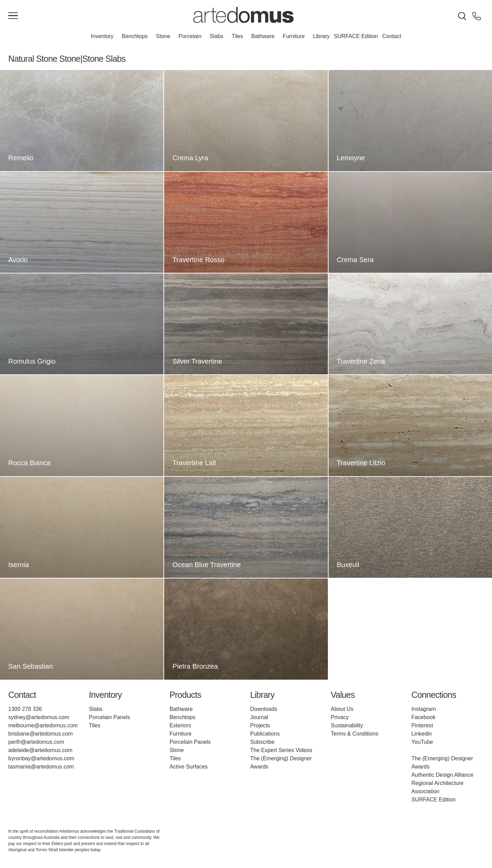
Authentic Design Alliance (442, 775)
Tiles (237, 36)
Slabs (217, 36)
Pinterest (422, 725)
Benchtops (135, 36)
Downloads (264, 709)
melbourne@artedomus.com (43, 725)
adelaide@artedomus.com (40, 750)
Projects (260, 725)
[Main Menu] (13, 16)
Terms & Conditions (354, 734)
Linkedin (422, 734)
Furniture (294, 36)
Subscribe (262, 742)
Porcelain (190, 36)
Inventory (102, 36)
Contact (392, 36)
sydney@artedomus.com (39, 717)
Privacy (340, 717)
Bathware (263, 36)
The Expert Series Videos (281, 750)
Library (321, 36)
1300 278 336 (25, 709)
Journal (259, 717)
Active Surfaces (189, 767)
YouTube (422, 742)
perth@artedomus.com (36, 742)
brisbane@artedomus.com (41, 734)
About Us (342, 709)
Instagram (424, 709)
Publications (265, 734)
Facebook (423, 717)
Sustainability (347, 725)
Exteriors (180, 725)
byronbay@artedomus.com (41, 758)
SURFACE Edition (356, 36)
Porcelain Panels (110, 717)
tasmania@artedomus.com (41, 767)
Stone (163, 36)
